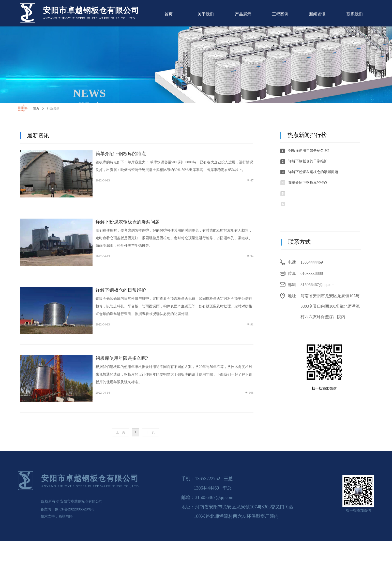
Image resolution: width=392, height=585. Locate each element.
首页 (36, 108)
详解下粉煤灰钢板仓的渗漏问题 (128, 222)
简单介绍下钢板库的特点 (121, 154)
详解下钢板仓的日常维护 (121, 290)
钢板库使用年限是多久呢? (122, 358)
